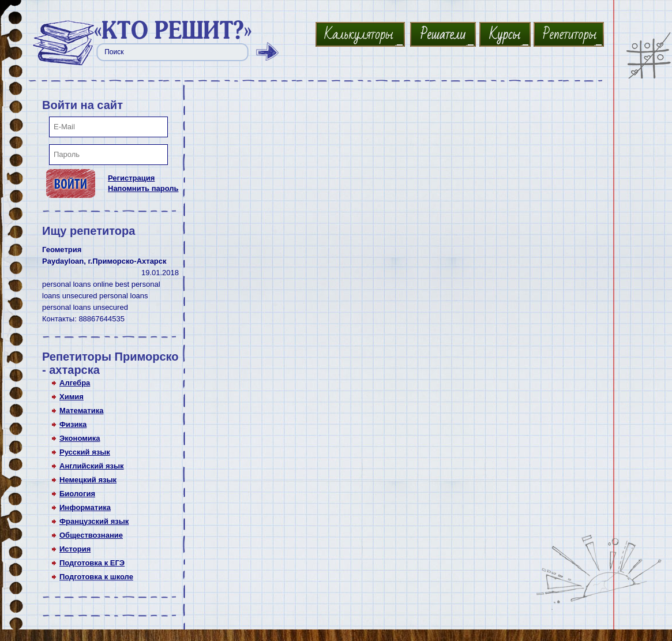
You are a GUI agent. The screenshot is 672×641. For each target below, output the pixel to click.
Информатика (85, 507)
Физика (73, 424)
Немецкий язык (88, 480)
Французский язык (94, 521)
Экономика (80, 438)
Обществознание (91, 535)
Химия (72, 397)
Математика (81, 411)
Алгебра (75, 383)
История (75, 549)
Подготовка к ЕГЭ (92, 563)
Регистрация (131, 178)
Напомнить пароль (143, 188)
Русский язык (85, 452)
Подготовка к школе (96, 577)
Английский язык (92, 466)
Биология (77, 494)
